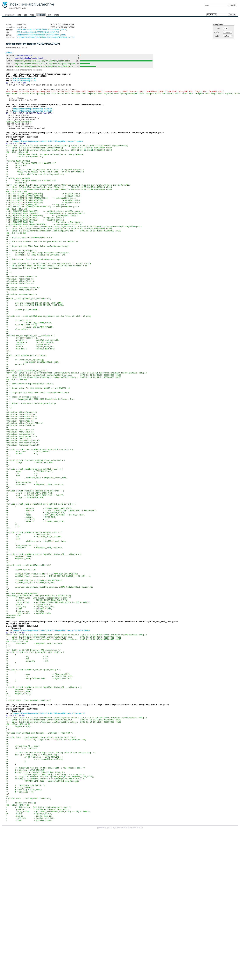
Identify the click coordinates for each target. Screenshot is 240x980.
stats (57, 15)
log (26, 15)
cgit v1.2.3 (110, 977)
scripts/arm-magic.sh (24, 57)
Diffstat (9, 54)
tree (32, 15)
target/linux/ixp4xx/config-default (29, 60)
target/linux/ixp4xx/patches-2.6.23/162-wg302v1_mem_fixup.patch (44, 68)
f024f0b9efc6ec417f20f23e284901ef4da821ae (38, 30)
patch (63, 30)
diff (49, 15)
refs (19, 15)
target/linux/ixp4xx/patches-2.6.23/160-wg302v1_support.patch (42, 62)
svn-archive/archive (38, 4)
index (14, 4)
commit (41, 15)
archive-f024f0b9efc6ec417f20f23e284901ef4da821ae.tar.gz (46, 38)
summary (10, 15)
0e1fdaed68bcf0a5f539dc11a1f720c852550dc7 (38, 36)
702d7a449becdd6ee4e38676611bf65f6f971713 (38, 33)
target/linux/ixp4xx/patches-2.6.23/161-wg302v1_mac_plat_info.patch (45, 65)
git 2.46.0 (118, 977)
